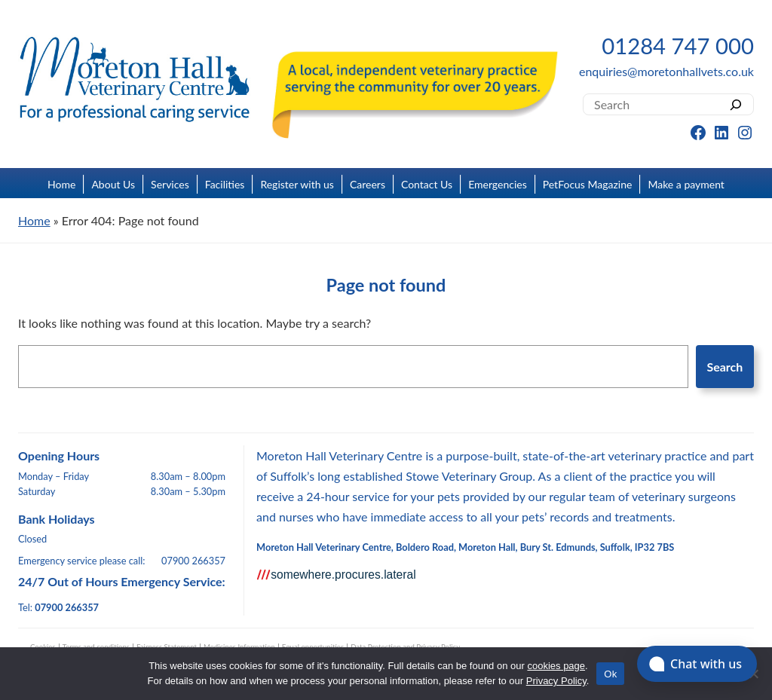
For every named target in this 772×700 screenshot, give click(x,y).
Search (725, 367)
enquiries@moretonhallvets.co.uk (666, 71)
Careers (368, 184)
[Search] (736, 104)
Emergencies (498, 184)
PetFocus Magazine (588, 184)
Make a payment (686, 184)
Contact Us (427, 184)
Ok (610, 674)
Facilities (225, 184)
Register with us (297, 184)
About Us (113, 184)
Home (61, 184)
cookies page (556, 666)
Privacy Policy (556, 681)
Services (170, 184)
